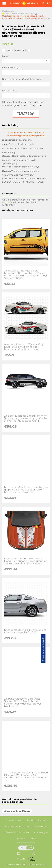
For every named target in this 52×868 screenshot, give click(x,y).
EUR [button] (30, 848)
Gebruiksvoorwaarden (37, 826)
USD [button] (22, 848)
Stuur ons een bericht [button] (43, 649)
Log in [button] (6, 202)
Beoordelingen (41, 833)
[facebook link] (19, 854)
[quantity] (26, 96)
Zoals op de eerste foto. (16, 50)
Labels (33, 839)
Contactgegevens (14, 820)
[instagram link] (33, 854)
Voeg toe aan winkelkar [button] (26, 114)
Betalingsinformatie (37, 820)
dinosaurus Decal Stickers (17, 811)
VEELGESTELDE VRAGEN (17, 833)
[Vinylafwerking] (26, 73)
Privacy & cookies (13, 826)
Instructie (21, 839)
